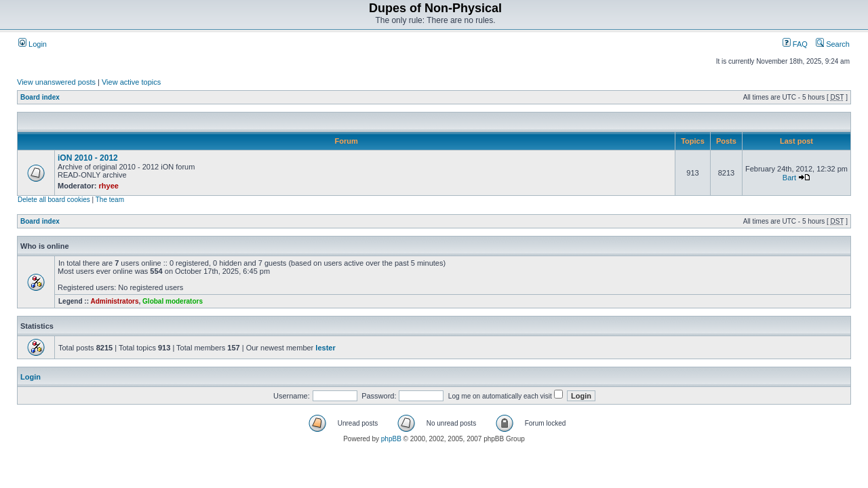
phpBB (391, 439)
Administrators (114, 301)
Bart (789, 178)
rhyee (109, 186)
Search (833, 44)
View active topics (131, 82)
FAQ (795, 44)
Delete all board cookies (54, 200)
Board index (40, 97)
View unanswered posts (56, 82)
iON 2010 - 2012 (88, 158)
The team (110, 200)
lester (325, 348)
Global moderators (173, 301)
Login (33, 44)
